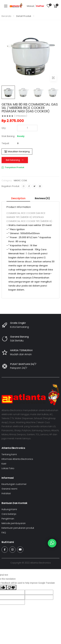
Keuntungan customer (14, 484)
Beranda (6, 16)
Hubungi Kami (9, 509)
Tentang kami (9, 454)
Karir (4, 464)
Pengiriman (8, 519)
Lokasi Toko (8, 468)
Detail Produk (24, 16)
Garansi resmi (9, 489)
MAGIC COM (20, 180)
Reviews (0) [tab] (42, 198)
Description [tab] (18, 198)
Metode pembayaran (14, 523)
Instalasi (6, 493)
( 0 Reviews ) (21, 116)
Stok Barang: (8, 136)
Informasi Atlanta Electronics (17, 459)
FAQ (4, 533)
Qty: (4, 128)
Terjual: (5, 143)
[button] (55, 6)
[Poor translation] (11, 587)
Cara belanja (9, 514)
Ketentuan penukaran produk (18, 528)
